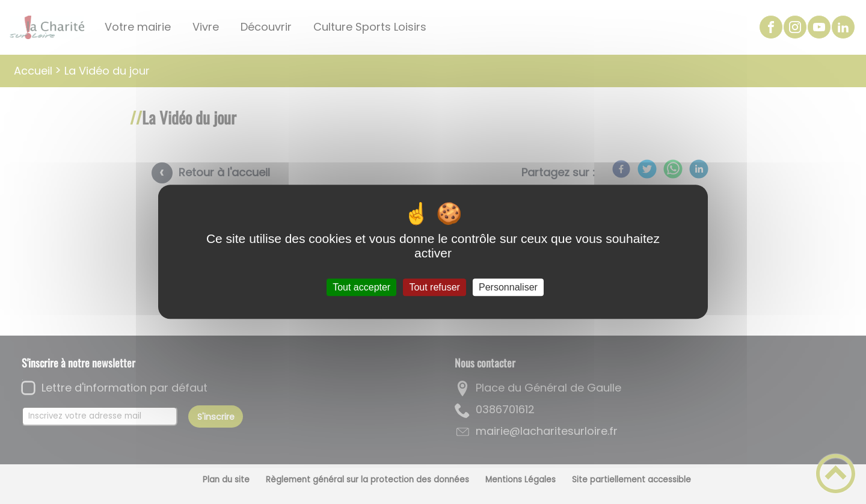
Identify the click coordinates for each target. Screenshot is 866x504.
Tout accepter (361, 287)
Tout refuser (434, 287)
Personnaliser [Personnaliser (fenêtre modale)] (508, 287)
